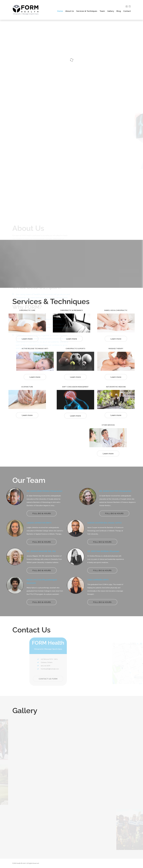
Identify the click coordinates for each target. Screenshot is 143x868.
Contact (127, 11)
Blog (119, 11)
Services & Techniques (87, 11)
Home (60, 11)
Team (102, 11)
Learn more (71, 339)
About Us (70, 11)
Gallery (111, 11)
